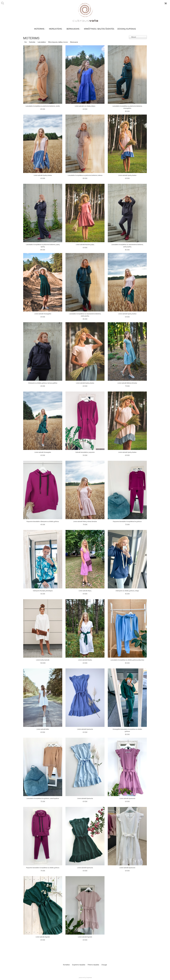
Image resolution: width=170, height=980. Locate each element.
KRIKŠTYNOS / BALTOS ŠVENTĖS (99, 29)
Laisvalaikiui (42, 42)
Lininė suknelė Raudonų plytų (85, 245)
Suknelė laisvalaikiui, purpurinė (85, 452)
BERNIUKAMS (74, 29)
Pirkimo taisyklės (93, 965)
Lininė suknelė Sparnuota (85, 729)
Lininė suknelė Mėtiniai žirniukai (127, 383)
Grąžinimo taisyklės (79, 965)
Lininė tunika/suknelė (43, 660)
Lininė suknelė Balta (43, 729)
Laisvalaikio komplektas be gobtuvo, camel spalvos (43, 798)
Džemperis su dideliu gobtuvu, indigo (127, 591)
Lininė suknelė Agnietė (43, 937)
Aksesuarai (74, 42)
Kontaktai (66, 965)
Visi (25, 42)
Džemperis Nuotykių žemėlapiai (43, 591)
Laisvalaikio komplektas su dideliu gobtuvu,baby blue (127, 660)
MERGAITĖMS (56, 29)
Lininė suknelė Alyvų (85, 591)
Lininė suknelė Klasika (85, 660)
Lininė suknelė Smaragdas (43, 452)
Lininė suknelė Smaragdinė (43, 314)
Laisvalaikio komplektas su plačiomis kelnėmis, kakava (85, 175)
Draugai (104, 965)
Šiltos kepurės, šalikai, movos (58, 42)
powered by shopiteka (85, 977)
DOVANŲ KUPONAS (127, 29)
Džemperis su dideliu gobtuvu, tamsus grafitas (43, 383)
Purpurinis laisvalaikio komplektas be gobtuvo (127, 521)
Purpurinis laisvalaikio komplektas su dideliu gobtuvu (43, 868)
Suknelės (32, 42)
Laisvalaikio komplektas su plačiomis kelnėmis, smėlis (43, 106)
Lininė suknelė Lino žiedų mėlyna (85, 106)
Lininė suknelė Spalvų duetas (43, 175)
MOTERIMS (40, 29)
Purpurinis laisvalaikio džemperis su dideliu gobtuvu (43, 521)
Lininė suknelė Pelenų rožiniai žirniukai (85, 521)
